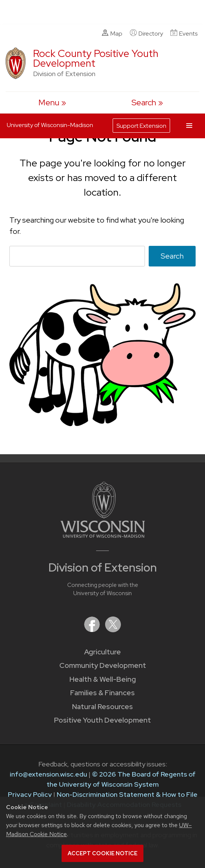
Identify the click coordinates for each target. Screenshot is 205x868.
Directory (146, 33)
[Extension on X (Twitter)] (113, 630)
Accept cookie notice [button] (102, 853)
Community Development (103, 665)
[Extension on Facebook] (93, 630)
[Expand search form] (147, 103)
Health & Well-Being (103, 679)
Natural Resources (102, 707)
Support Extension (141, 126)
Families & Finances (102, 693)
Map (112, 33)
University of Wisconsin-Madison (50, 125)
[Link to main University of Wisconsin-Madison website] (103, 535)
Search (172, 256)
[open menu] (52, 103)
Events (184, 33)
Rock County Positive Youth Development (96, 58)
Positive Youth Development (102, 720)
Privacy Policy (30, 794)
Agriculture (102, 652)
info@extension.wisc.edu (48, 774)
